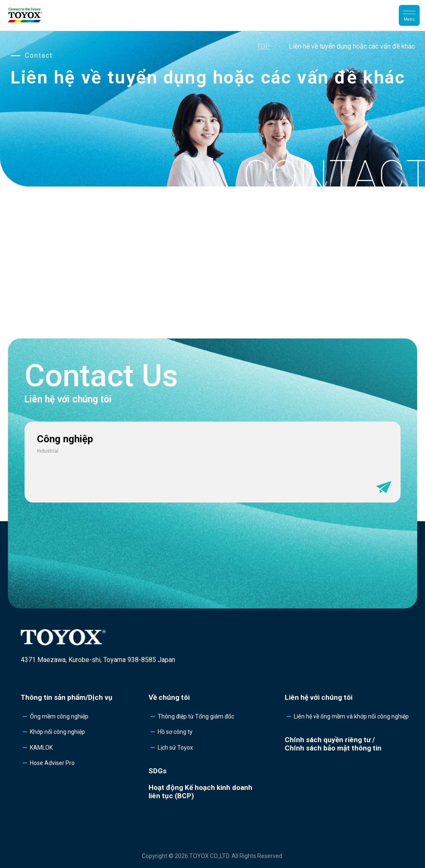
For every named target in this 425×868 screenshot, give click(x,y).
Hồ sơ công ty (175, 732)
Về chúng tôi (169, 697)
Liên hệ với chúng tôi (319, 697)
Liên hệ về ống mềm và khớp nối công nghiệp (351, 716)
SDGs (158, 771)
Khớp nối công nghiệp (57, 732)
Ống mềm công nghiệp (59, 716)
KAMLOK (41, 748)
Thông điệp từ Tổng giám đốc (196, 716)
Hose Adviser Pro (52, 763)
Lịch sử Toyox (175, 748)
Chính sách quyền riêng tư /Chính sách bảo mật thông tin (333, 744)
